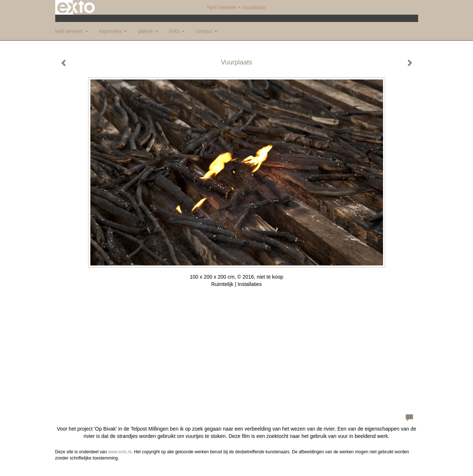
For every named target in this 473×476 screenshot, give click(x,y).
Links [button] (177, 31)
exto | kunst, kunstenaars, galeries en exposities (76, 7)
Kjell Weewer (222, 7)
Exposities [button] (113, 31)
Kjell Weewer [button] (72, 31)
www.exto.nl (120, 452)
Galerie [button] (148, 31)
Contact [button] (207, 31)
